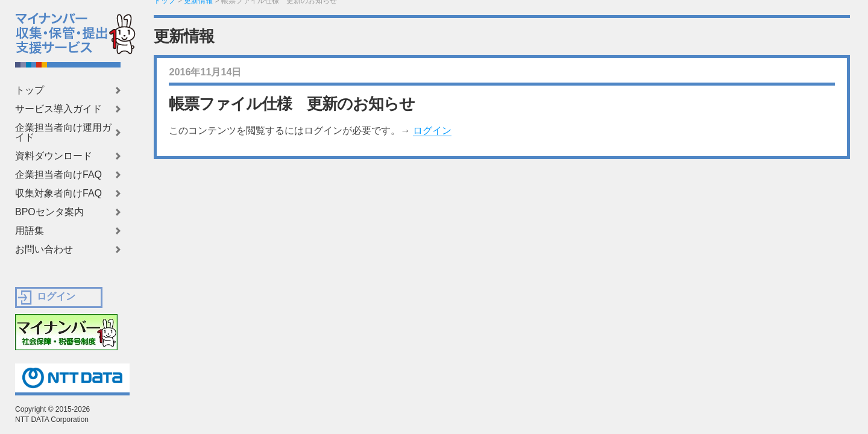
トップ (30, 90)
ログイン (432, 131)
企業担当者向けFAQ (58, 175)
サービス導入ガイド (58, 109)
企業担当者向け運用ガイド (63, 133)
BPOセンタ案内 (49, 212)
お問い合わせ (44, 250)
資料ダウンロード (54, 156)
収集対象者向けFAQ (58, 193)
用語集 (30, 231)
